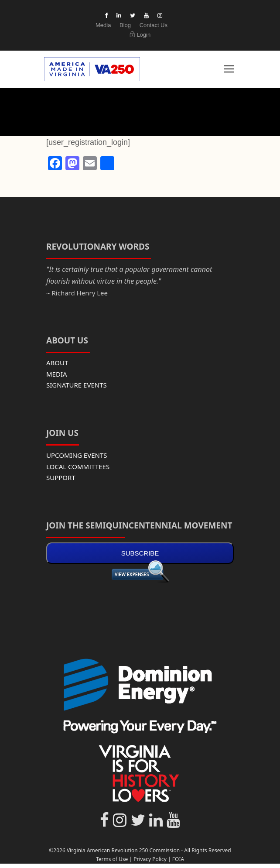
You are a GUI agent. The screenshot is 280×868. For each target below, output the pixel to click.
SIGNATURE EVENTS (77, 385)
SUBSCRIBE (140, 553)
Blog (125, 25)
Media (103, 25)
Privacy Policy (150, 859)
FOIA (178, 859)
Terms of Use (112, 859)
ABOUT (57, 363)
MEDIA (57, 374)
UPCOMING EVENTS (77, 455)
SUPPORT (61, 477)
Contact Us (154, 25)
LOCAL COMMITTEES (78, 467)
